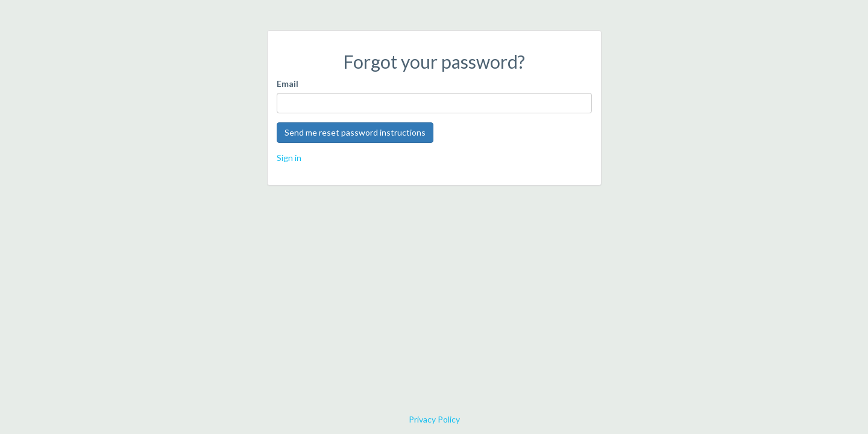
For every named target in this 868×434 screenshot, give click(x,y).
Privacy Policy (434, 419)
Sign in (289, 158)
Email (288, 83)
